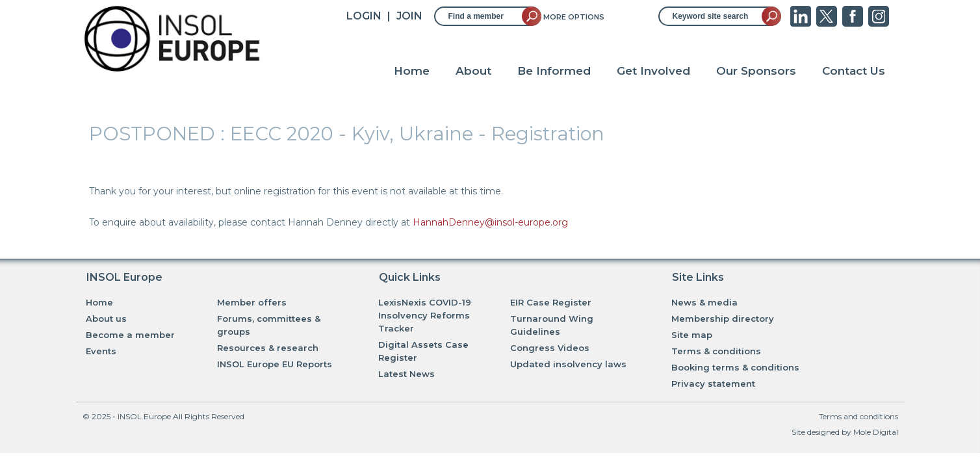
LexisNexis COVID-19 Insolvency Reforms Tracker (425, 315)
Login (364, 16)
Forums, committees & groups (269, 325)
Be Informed (554, 71)
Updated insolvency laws (568, 364)
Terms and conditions (858, 416)
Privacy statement (713, 383)
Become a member (130, 335)
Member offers (252, 302)
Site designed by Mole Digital (845, 432)
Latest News (406, 374)
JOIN (409, 16)
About (473, 71)
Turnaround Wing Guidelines (552, 325)
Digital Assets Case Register (423, 351)
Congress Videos (550, 348)
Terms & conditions (716, 351)
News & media (704, 302)
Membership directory (723, 318)
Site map (692, 335)
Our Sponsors (756, 71)
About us (106, 318)
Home (412, 71)
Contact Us (854, 71)
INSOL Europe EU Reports (275, 364)
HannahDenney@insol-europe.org (490, 222)
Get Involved (653, 71)
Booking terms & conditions (735, 367)
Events (101, 351)
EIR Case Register (551, 302)
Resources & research (268, 348)
